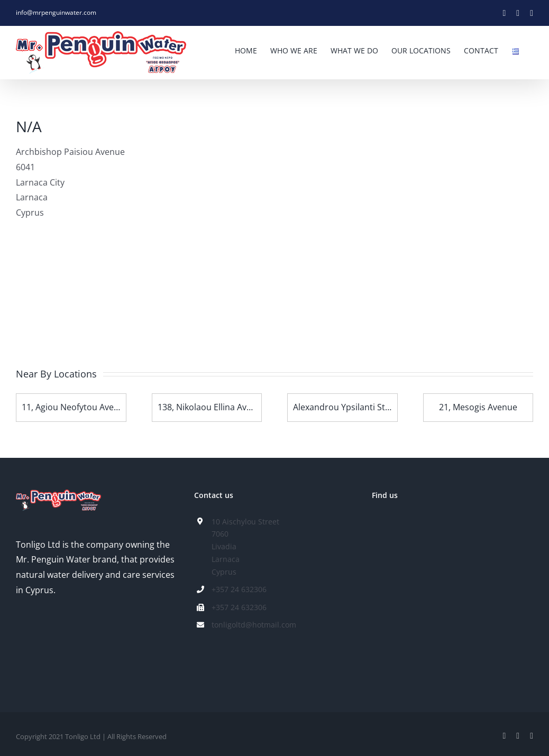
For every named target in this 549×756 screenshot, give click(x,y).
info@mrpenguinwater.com (56, 12)
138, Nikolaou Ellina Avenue (212, 407)
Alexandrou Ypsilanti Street (347, 407)
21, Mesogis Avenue (478, 407)
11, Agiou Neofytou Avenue (75, 407)
